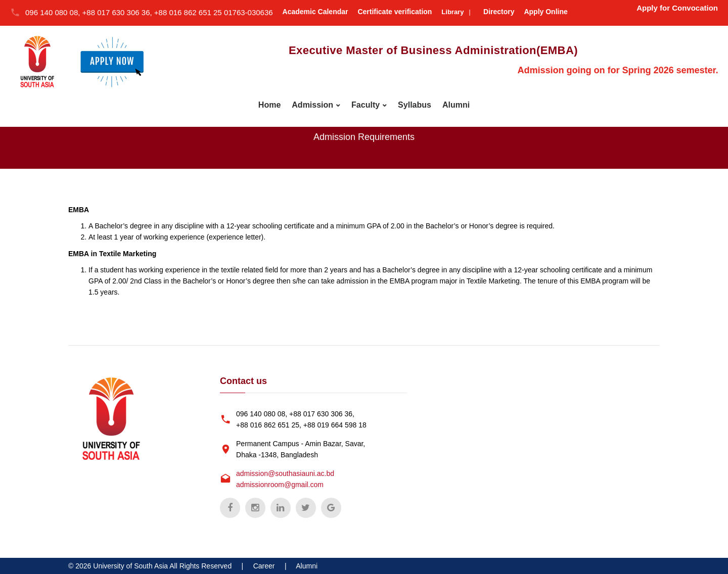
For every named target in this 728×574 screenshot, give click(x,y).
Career (264, 566)
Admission (312, 105)
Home (269, 105)
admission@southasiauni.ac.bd (285, 473)
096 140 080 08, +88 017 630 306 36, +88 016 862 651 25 (125, 12)
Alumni (456, 105)
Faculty (366, 105)
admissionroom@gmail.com (280, 485)
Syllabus (415, 105)
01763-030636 (248, 12)
